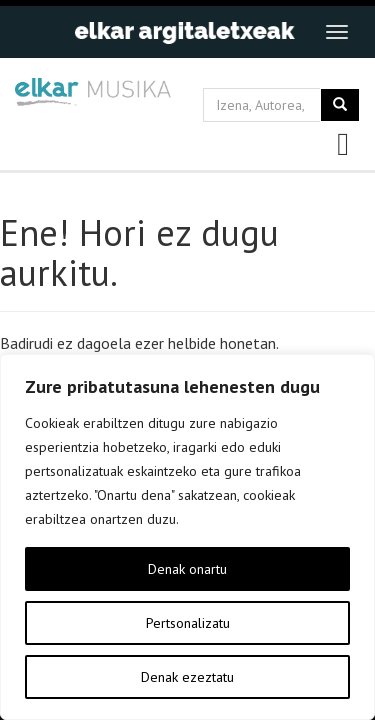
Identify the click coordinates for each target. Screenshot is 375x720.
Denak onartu (187, 569)
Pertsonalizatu (188, 623)
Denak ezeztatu (187, 677)
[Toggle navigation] (337, 32)
